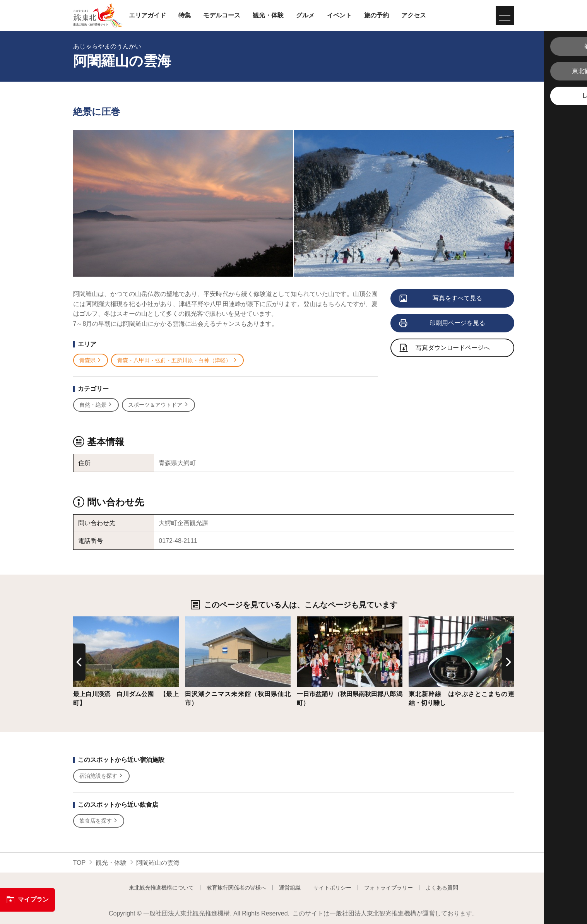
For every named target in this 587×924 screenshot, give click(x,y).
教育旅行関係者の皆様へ (236, 888)
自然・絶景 (96, 405)
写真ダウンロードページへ (445, 348)
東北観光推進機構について (161, 888)
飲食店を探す (99, 821)
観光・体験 (268, 15)
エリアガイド (147, 15)
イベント (339, 15)
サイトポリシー (332, 888)
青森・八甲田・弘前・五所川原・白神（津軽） (177, 360)
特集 (185, 15)
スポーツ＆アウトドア (158, 405)
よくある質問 (442, 888)
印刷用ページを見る (443, 323)
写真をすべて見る (441, 299)
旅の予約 (377, 15)
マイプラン (27, 900)
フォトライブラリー (388, 888)
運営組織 (290, 888)
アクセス (414, 15)
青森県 (91, 360)
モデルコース (222, 15)
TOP (80, 863)
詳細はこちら (92, 620)
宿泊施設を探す (102, 776)
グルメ (305, 15)
